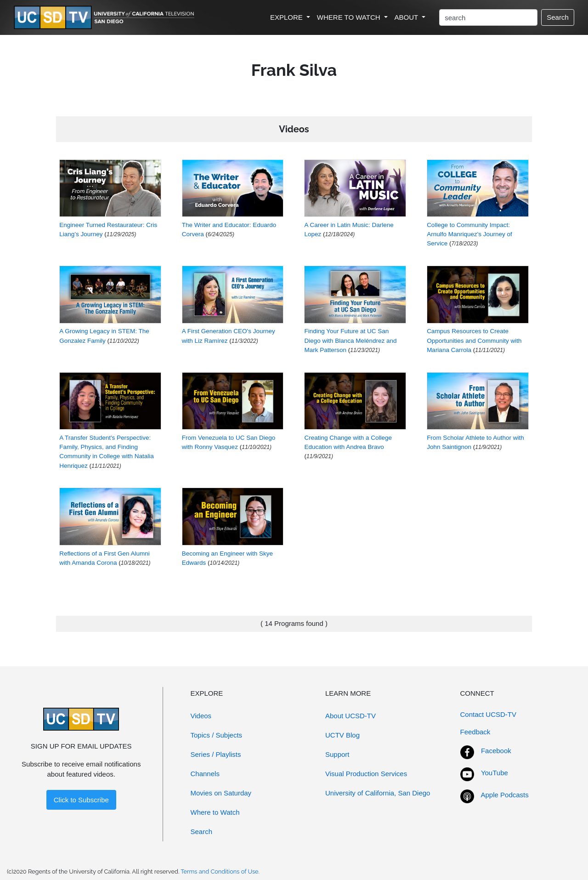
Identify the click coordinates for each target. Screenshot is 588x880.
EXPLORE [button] (287, 17)
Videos (201, 716)
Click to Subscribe (81, 800)
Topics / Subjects (217, 735)
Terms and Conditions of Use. (220, 871)
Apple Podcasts (505, 795)
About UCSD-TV (351, 716)
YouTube (495, 773)
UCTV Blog (342, 735)
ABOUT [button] (407, 17)
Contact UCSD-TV (489, 714)
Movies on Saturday (221, 793)
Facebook (496, 751)
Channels (205, 774)
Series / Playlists (216, 754)
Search (558, 17)
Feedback (475, 732)
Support (337, 754)
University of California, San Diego (378, 793)
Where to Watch (215, 812)
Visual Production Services (366, 774)
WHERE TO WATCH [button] (350, 17)
